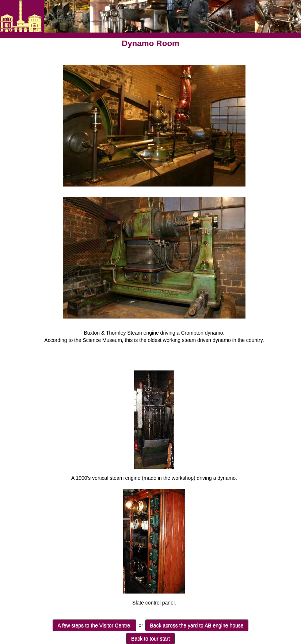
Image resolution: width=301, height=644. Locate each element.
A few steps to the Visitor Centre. (94, 625)
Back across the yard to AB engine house (197, 625)
